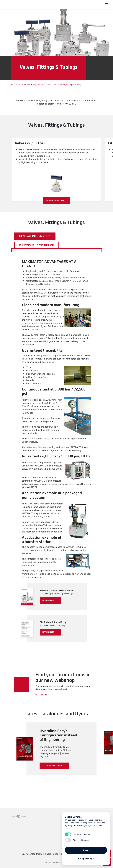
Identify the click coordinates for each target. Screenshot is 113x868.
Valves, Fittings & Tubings (71, 85)
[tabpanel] (57, 451)
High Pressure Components (45, 85)
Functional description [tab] (37, 245)
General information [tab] (35, 236)
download (50, 601)
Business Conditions (32, 854)
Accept (86, 849)
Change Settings (86, 858)
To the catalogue (55, 766)
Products (26, 85)
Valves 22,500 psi (56, 201)
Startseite (15, 85)
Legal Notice (52, 854)
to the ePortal (41, 695)
